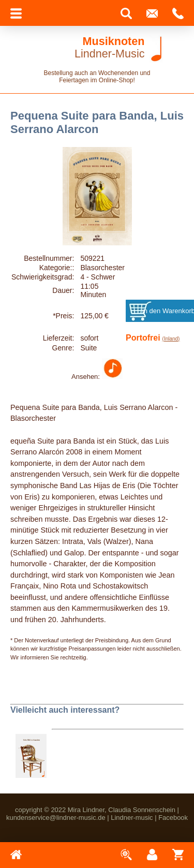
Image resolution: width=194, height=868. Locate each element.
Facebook (173, 818)
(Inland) (171, 339)
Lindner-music (132, 818)
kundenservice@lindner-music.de (56, 818)
